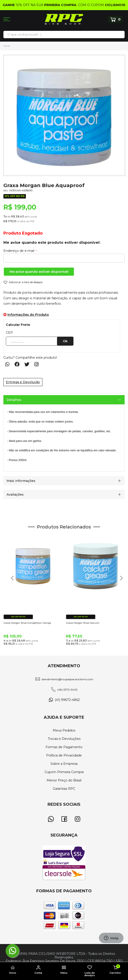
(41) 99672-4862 (67, 700)
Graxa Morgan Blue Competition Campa (27, 623)
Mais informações (21, 481)
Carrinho (115, 969)
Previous (11, 580)
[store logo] (64, 19)
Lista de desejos (90, 971)
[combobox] (64, 34)
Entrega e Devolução (23, 382)
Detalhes (14, 400)
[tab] (64, 400)
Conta (39, 970)
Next (119, 580)
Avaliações (15, 494)
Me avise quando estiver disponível (39, 272)
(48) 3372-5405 (67, 690)
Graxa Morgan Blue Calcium (83, 623)
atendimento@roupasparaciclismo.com (67, 679)
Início (7, 46)
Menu (64, 970)
